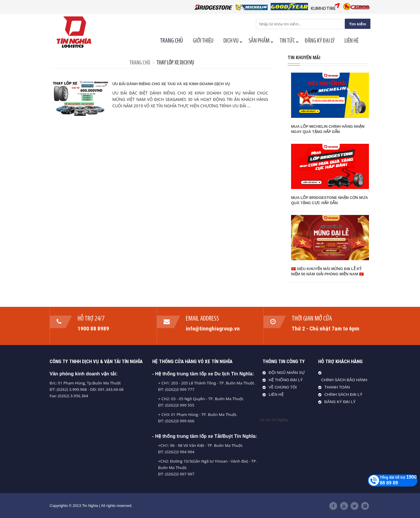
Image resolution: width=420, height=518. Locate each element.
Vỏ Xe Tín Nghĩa (274, 420)
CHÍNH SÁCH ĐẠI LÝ (343, 394)
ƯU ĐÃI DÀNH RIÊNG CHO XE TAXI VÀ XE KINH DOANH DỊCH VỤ (171, 84)
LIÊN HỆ (276, 394)
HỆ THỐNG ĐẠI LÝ (286, 380)
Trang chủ (140, 63)
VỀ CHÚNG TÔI (283, 387)
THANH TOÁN (337, 387)
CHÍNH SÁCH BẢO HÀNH (344, 380)
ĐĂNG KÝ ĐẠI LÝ (340, 402)
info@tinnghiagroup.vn (213, 328)
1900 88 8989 (93, 328)
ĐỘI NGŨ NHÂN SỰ (287, 373)
